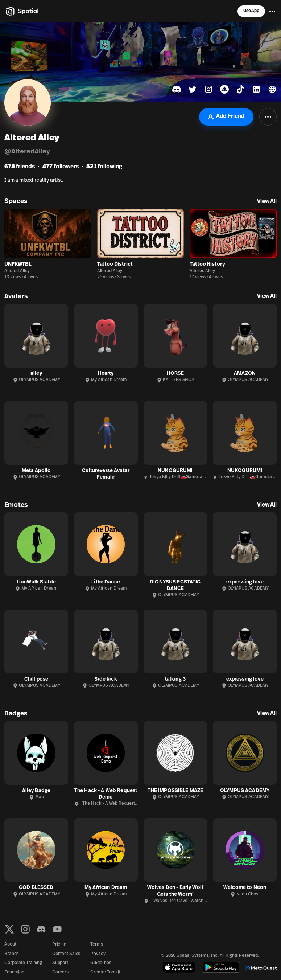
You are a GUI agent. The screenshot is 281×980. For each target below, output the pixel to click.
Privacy (98, 954)
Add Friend (226, 117)
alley (36, 374)
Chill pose (36, 679)
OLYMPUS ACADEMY (245, 791)
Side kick (106, 679)
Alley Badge (36, 791)
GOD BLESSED (36, 888)
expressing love (245, 582)
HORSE (175, 374)
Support (60, 963)
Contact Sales (66, 954)
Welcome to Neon (245, 888)
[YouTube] (57, 929)
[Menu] (272, 11)
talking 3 (175, 679)
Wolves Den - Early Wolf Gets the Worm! (175, 891)
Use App (251, 11)
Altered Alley (17, 271)
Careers (60, 972)
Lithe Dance (106, 582)
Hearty (106, 374)
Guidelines (101, 963)
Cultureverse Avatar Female (106, 474)
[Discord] (41, 929)
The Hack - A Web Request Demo (106, 794)
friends (20, 167)
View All (267, 202)
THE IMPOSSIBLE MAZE (175, 791)
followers (61, 167)
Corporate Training (23, 963)
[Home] (22, 11)
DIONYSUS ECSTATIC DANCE (175, 585)
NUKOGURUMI (175, 471)
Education (14, 972)
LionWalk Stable (36, 582)
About (10, 944)
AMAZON (245, 374)
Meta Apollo (36, 471)
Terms (96, 944)
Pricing (59, 944)
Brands (11, 954)
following (104, 167)
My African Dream (106, 888)
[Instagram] (25, 929)
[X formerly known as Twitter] (9, 929)
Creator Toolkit (105, 972)
